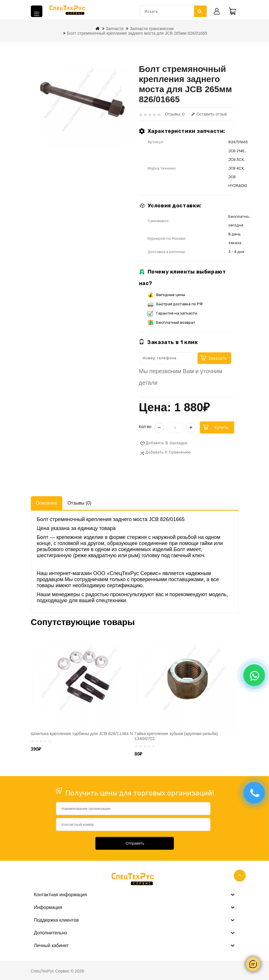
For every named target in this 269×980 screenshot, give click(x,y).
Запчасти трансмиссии (152, 29)
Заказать (217, 358)
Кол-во (145, 427)
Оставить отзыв (209, 114)
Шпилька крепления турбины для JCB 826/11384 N (82, 733)
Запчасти (115, 29)
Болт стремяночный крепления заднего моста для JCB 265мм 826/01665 (137, 33)
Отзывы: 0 (175, 114)
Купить (221, 427)
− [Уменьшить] (159, 427)
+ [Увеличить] (191, 427)
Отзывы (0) (79, 503)
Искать (200, 11)
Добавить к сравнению (168, 452)
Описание (47, 503)
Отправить (135, 843)
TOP (240, 876)
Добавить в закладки (167, 443)
